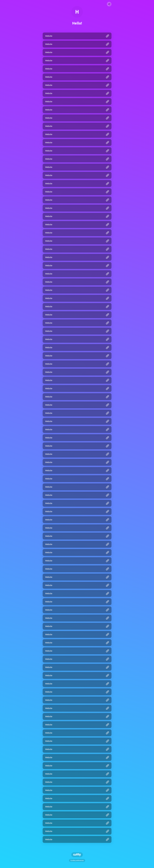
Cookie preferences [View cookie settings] (77, 860)
